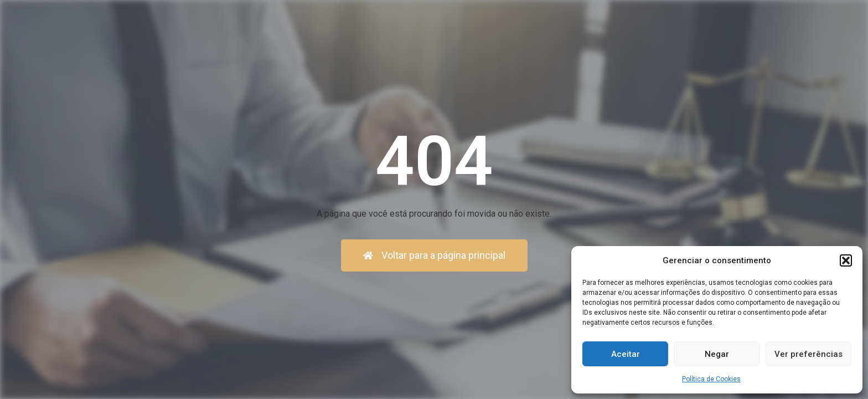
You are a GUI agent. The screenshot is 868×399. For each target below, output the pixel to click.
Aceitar (626, 354)
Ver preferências (808, 354)
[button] (846, 260)
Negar (717, 354)
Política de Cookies (711, 379)
